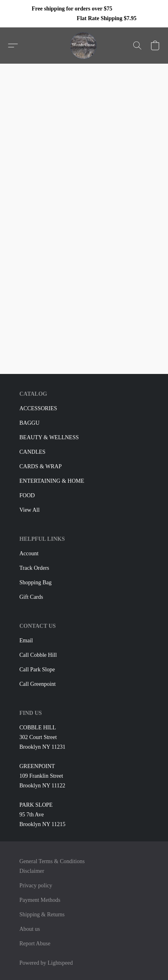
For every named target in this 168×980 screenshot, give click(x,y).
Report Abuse (35, 944)
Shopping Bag (36, 582)
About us (30, 929)
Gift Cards (31, 597)
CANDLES (33, 452)
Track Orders (34, 568)
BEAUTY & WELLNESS (49, 437)
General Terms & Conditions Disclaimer (52, 866)
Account (29, 553)
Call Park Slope (37, 670)
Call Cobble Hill (38, 655)
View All (29, 510)
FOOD (27, 495)
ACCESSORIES (38, 408)
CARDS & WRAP (41, 466)
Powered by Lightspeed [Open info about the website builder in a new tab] (46, 963)
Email (26, 641)
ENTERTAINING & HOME (52, 481)
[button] (84, 46)
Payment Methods (40, 900)
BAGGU (29, 423)
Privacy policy (36, 886)
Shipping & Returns (42, 915)
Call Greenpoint (38, 684)
